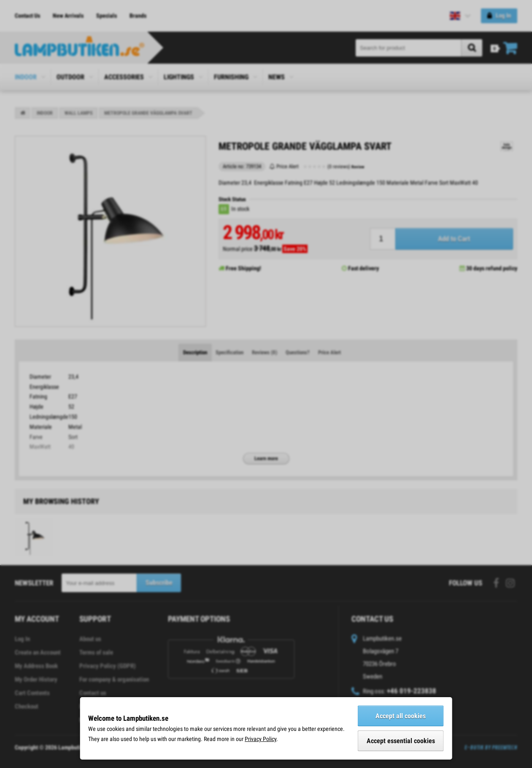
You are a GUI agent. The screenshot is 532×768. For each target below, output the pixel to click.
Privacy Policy (261, 739)
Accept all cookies (401, 716)
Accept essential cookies (401, 741)
